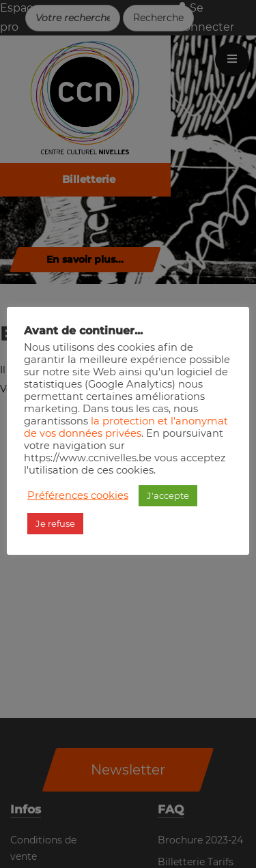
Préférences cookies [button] (78, 495)
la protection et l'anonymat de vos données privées (126, 427)
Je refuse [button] (55, 523)
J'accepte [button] (168, 495)
